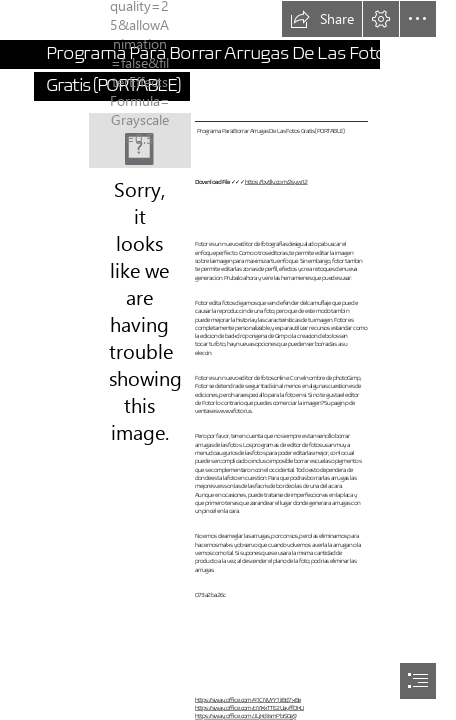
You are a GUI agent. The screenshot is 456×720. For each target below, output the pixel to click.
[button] (322, 19)
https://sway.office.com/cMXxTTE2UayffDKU (249, 708)
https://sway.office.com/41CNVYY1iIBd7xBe (248, 699)
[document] (228, 360)
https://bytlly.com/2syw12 (275, 181)
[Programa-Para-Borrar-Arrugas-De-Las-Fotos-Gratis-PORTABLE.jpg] (140, 140)
